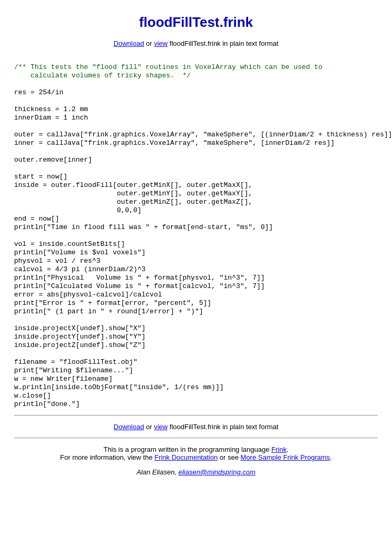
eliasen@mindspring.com (217, 516)
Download (129, 43)
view (161, 43)
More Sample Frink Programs (286, 502)
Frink (279, 494)
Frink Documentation (186, 502)
